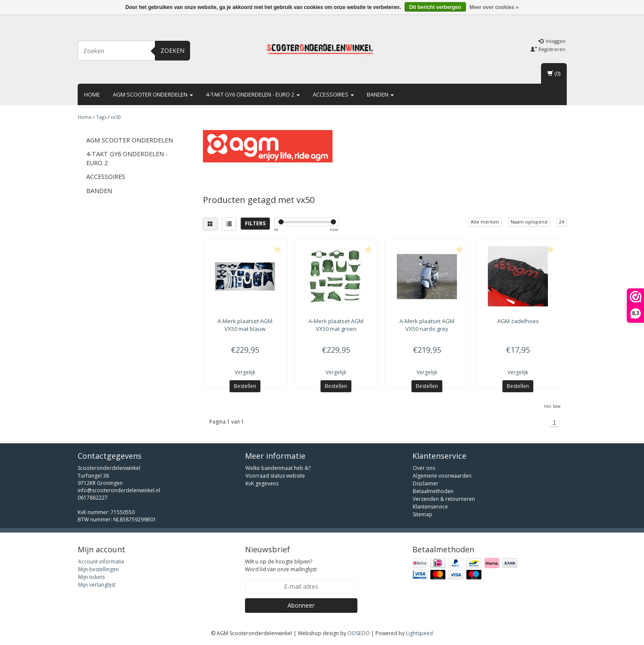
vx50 (116, 117)
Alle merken (485, 222)
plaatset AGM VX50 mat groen (336, 325)
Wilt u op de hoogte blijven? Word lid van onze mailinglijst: (281, 565)
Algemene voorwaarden (442, 476)
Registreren (548, 49)
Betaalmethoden (433, 491)
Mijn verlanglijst (97, 585)
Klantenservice (430, 507)
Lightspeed (419, 633)
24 (562, 222)
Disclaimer (426, 483)
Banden (380, 94)
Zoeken (172, 50)
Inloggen (552, 41)
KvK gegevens (262, 483)
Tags (101, 117)
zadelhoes (518, 321)
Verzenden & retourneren (444, 499)
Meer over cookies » (494, 7)
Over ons (424, 468)
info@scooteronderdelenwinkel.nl (119, 490)
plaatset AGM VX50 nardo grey (427, 325)
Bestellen (245, 386)
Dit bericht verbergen (435, 7)
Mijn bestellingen (98, 569)
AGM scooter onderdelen (153, 94)
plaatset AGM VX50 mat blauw (245, 325)
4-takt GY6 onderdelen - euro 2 (253, 94)
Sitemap (423, 514)
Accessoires (333, 94)
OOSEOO (359, 633)
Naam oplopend (529, 222)
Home (92, 94)
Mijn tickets (91, 577)
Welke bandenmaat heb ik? (278, 468)
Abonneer (301, 605)
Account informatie (101, 562)
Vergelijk (245, 372)
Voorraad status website (275, 476)
